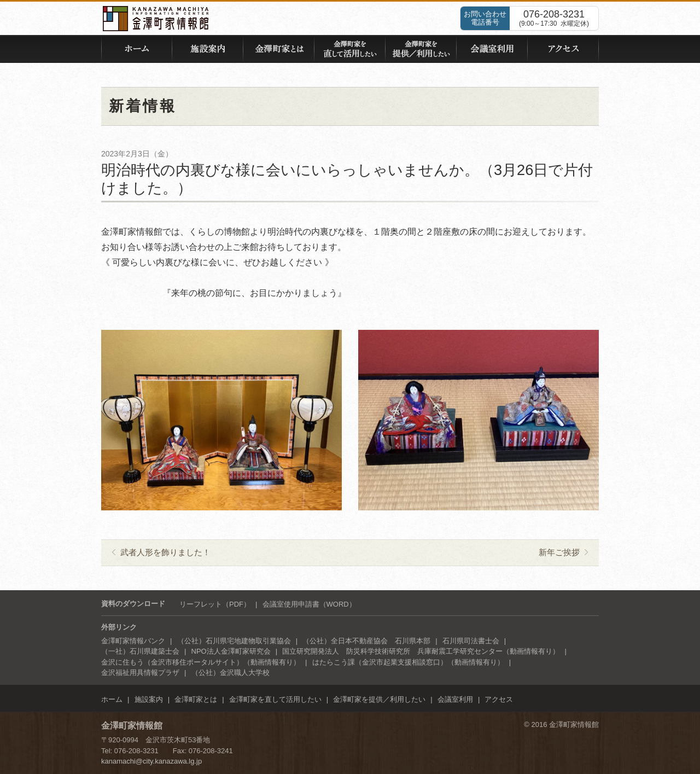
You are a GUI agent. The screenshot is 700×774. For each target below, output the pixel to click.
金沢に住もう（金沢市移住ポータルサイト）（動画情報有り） (201, 662)
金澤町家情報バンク (133, 641)
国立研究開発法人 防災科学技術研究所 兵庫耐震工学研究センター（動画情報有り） (421, 651)
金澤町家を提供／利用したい (379, 699)
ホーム (112, 699)
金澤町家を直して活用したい (275, 699)
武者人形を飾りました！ (165, 552)
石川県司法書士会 (471, 641)
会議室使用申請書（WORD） (309, 604)
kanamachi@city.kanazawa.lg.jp (151, 761)
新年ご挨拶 (559, 552)
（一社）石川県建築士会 (140, 651)
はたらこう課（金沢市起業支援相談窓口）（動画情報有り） (408, 662)
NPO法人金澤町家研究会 (231, 651)
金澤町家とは (196, 699)
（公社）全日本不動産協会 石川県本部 (366, 641)
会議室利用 (455, 699)
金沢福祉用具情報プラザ (140, 673)
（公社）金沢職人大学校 (231, 673)
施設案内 (149, 699)
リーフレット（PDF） (215, 604)
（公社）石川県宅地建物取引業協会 (234, 641)
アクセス (499, 699)
